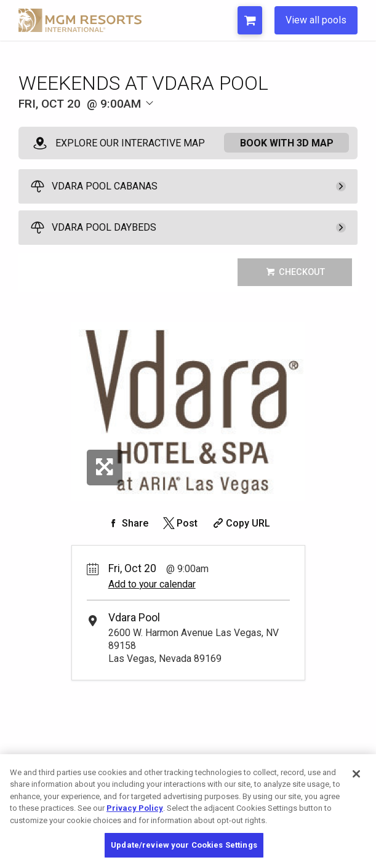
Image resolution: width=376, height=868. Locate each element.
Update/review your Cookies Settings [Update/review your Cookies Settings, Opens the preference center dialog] (184, 845)
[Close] (356, 774)
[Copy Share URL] (240, 523)
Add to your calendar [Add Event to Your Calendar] (152, 584)
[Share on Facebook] (127, 523)
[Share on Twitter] (179, 523)
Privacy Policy (135, 808)
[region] (188, 811)
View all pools (316, 20)
